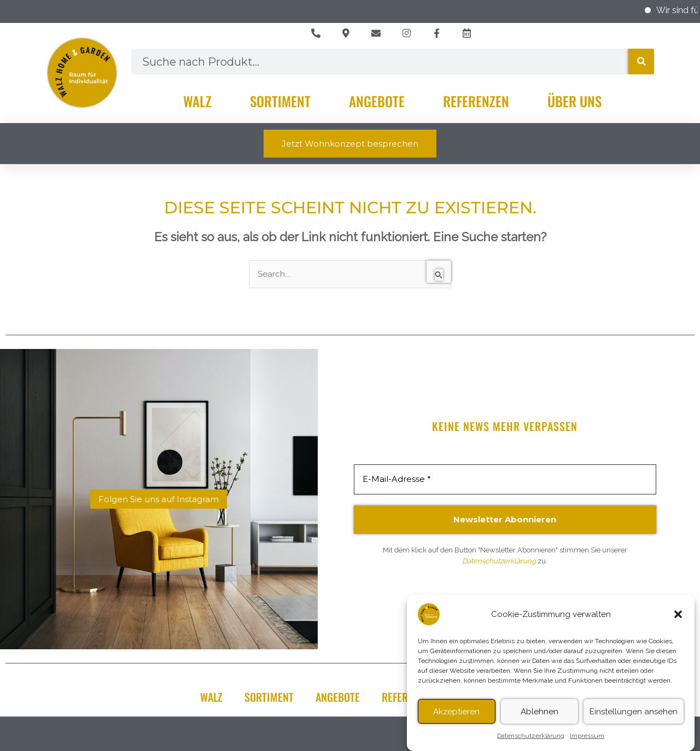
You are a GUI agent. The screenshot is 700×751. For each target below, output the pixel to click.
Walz (197, 101)
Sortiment (280, 101)
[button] (678, 619)
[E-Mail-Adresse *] (505, 479)
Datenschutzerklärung (531, 741)
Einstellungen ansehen (634, 717)
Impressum (587, 741)
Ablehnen (539, 717)
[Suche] (641, 62)
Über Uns (574, 101)
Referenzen (476, 101)
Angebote (377, 101)
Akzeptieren (456, 717)
